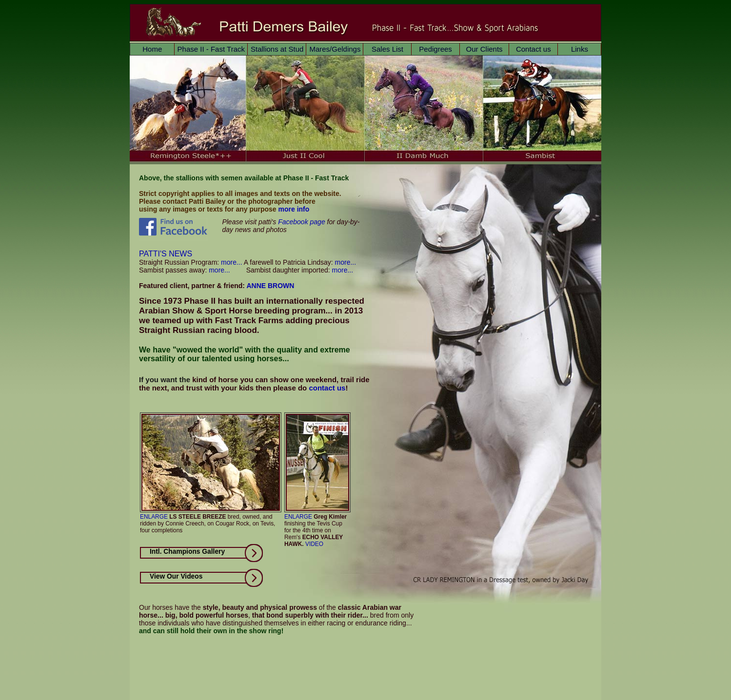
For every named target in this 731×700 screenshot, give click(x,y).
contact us (327, 388)
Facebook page (302, 222)
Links (580, 49)
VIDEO (314, 544)
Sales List (387, 49)
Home (152, 49)
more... (230, 262)
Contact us (533, 49)
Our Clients (484, 49)
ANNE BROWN (270, 286)
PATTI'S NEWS (166, 254)
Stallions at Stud (277, 49)
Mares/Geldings (335, 49)
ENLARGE (154, 517)
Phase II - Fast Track (211, 49)
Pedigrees (435, 49)
